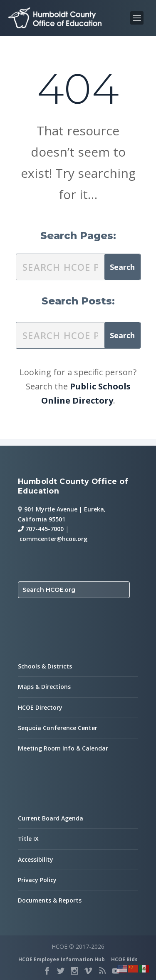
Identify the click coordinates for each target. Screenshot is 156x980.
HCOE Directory (40, 707)
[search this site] (60, 267)
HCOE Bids (124, 959)
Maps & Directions (44, 687)
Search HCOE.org (49, 590)
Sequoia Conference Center (58, 728)
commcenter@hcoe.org (53, 539)
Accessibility (36, 859)
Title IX (28, 839)
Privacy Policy (37, 880)
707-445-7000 (41, 529)
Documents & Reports (50, 900)
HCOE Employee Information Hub (62, 959)
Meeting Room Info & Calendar (63, 748)
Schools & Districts (45, 666)
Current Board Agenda (51, 818)
